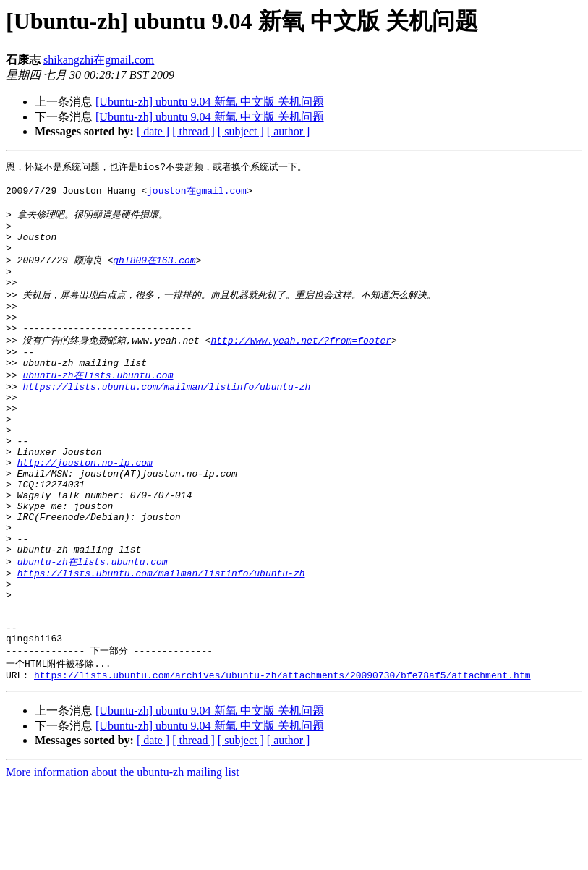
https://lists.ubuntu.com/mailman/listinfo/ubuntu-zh (166, 419)
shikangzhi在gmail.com (99, 60)
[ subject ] (241, 131)
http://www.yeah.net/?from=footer (301, 366)
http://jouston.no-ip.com (85, 511)
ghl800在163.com (154, 273)
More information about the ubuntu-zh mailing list (123, 857)
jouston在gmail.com (197, 194)
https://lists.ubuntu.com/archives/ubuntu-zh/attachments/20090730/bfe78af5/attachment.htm (282, 760)
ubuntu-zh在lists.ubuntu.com (98, 406)
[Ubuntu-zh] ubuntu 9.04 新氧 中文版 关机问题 (210, 102)
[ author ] (289, 131)
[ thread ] (193, 131)
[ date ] (153, 131)
